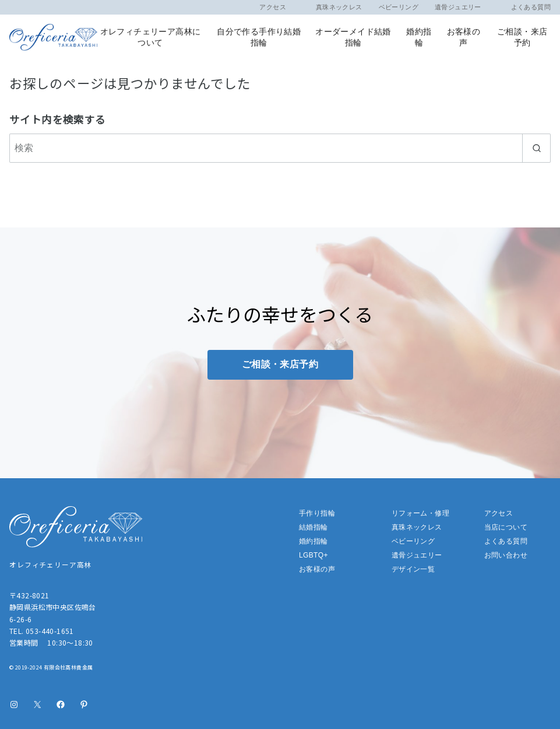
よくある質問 (524, 7)
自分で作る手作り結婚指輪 (259, 37)
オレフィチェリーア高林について (151, 37)
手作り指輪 (317, 513)
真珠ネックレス (332, 7)
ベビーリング (399, 7)
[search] (536, 148)
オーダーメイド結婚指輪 (353, 37)
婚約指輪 (419, 37)
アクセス (273, 7)
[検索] (280, 148)
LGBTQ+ (314, 555)
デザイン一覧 (413, 569)
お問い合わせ (506, 555)
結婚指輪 (314, 527)
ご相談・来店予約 (522, 37)
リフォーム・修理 (420, 513)
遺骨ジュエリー (458, 7)
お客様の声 (464, 37)
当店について (506, 527)
